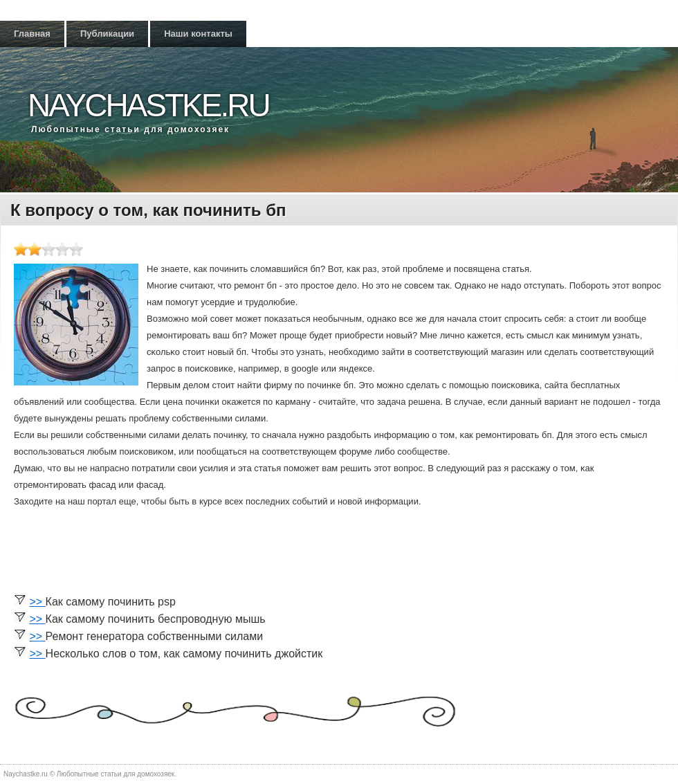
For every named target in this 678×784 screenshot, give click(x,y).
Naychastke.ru (148, 105)
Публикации (107, 34)
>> (37, 602)
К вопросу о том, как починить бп (148, 210)
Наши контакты (198, 34)
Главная (32, 34)
